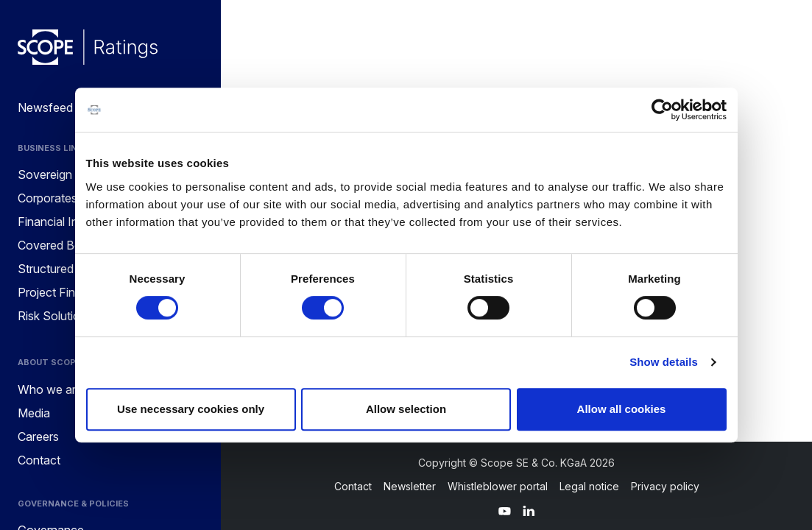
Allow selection (406, 409)
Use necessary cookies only (191, 409)
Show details (664, 362)
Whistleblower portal (498, 486)
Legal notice (589, 486)
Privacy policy (665, 486)
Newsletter (410, 486)
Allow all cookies (622, 409)
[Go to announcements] (88, 47)
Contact (353, 486)
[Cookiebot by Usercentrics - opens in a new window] (662, 110)
